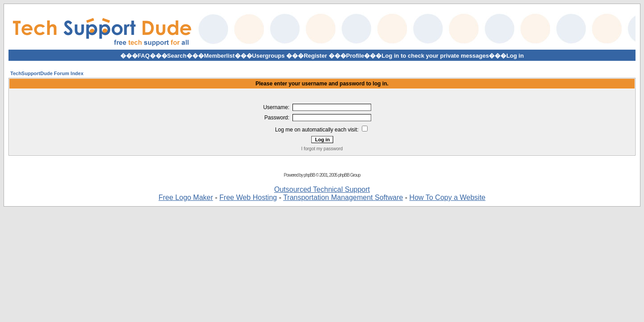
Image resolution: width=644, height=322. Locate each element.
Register (315, 56)
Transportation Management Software (343, 197)
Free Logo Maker (186, 197)
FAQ (144, 56)
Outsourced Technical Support (322, 189)
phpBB (309, 175)
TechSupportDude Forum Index (47, 73)
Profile (355, 56)
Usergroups (269, 56)
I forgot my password (322, 149)
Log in (515, 56)
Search (177, 56)
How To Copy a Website (447, 197)
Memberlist (219, 56)
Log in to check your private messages (435, 56)
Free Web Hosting (248, 197)
